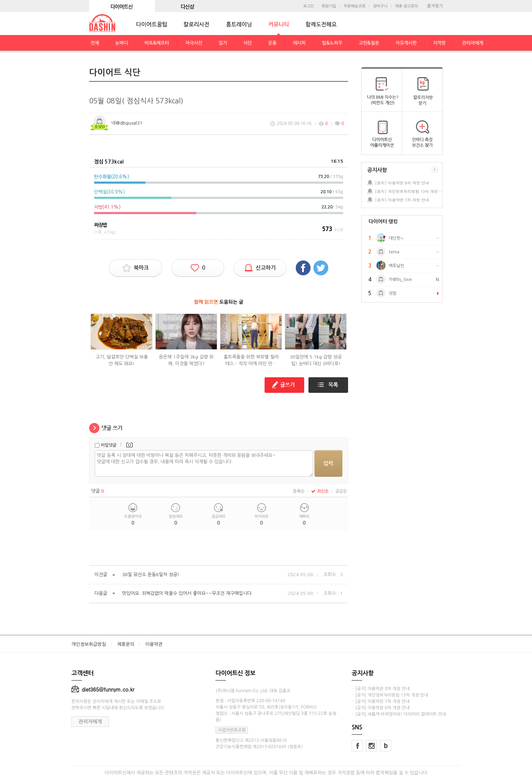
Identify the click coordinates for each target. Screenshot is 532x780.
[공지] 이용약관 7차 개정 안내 (402, 200)
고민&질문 (369, 43)
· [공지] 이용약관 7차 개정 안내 (381, 701)
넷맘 (393, 293)
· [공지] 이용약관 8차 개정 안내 (381, 689)
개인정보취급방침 (89, 644)
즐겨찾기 (435, 6)
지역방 (439, 43)
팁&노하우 (332, 43)
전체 (95, 43)
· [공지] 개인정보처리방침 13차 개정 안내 (390, 695)
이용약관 (154, 644)
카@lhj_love (400, 280)
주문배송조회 (354, 6)
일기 (223, 43)
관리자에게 (473, 43)
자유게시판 (406, 43)
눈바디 (122, 43)
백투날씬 (397, 266)
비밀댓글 (109, 445)
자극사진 (194, 43)
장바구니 (380, 6)
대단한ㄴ (397, 238)
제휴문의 (126, 644)
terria (394, 252)
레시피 (299, 43)
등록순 (299, 491)
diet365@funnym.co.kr (103, 689)
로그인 (309, 6)
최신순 (320, 491)
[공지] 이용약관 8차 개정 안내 (402, 183)
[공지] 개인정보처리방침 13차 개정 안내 (409, 191)
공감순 (341, 491)
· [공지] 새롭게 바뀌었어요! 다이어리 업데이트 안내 (399, 714)
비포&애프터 (157, 43)
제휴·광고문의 (407, 6)
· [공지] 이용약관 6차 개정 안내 (381, 708)
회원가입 (329, 6)
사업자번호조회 (232, 730)
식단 (248, 43)
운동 (272, 43)
